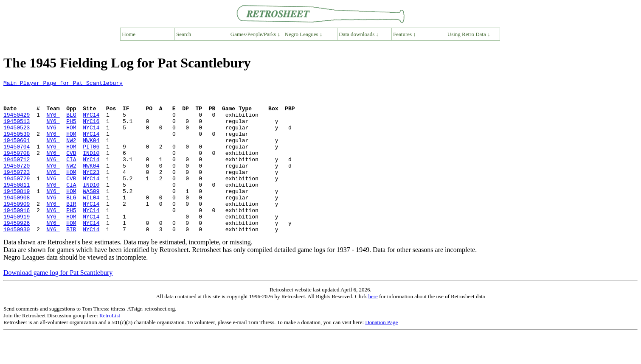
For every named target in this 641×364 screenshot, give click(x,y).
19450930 (17, 260)
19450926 (17, 252)
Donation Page (381, 353)
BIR (71, 229)
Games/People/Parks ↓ (255, 34)
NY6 (53, 122)
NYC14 (91, 122)
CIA (71, 176)
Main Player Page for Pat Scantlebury (63, 84)
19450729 (17, 199)
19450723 (17, 191)
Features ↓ (405, 34)
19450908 (17, 221)
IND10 (91, 168)
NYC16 (91, 130)
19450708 (17, 168)
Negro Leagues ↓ (304, 34)
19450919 (17, 244)
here (373, 327)
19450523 (17, 137)
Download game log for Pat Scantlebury (58, 303)
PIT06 (91, 160)
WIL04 (91, 221)
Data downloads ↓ (359, 34)
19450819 (17, 214)
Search (184, 34)
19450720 (17, 183)
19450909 (17, 229)
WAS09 (91, 214)
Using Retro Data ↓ (469, 34)
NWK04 (91, 153)
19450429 (17, 122)
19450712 (17, 176)
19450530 (17, 145)
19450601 (17, 153)
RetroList (110, 346)
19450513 (17, 130)
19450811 (17, 206)
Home (129, 34)
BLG (71, 122)
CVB (71, 168)
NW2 (71, 153)
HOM (71, 137)
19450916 (17, 237)
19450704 (17, 160)
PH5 (71, 130)
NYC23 (91, 191)
